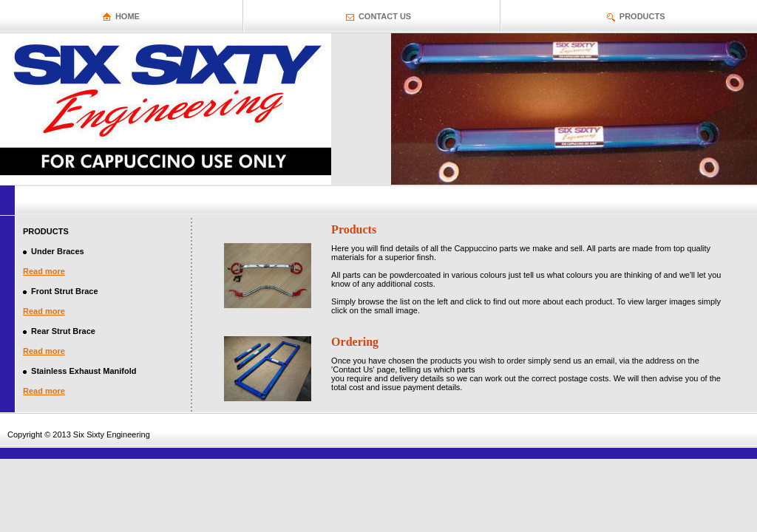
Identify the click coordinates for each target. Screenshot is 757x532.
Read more (44, 271)
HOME (128, 16)
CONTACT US (385, 16)
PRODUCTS (642, 16)
